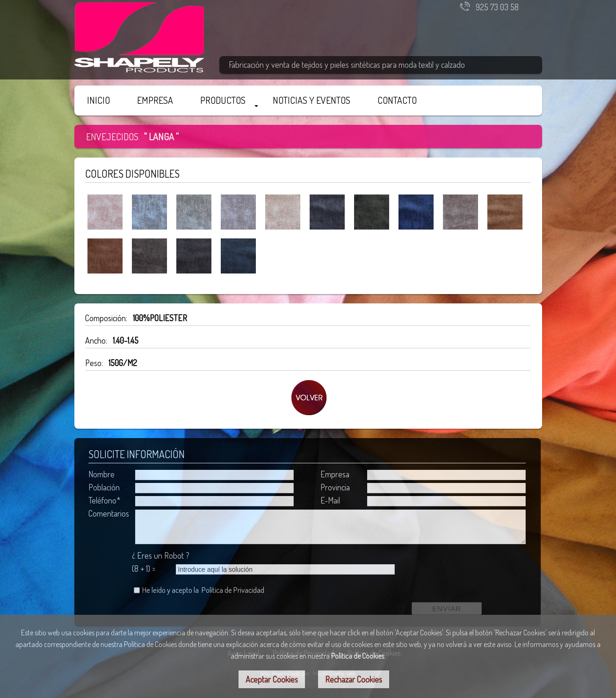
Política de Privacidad (233, 590)
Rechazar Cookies (354, 679)
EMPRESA (155, 100)
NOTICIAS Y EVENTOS (312, 100)
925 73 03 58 (497, 7)
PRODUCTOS (223, 100)
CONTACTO (397, 100)
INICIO (98, 100)
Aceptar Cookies (272, 679)
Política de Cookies (358, 656)
